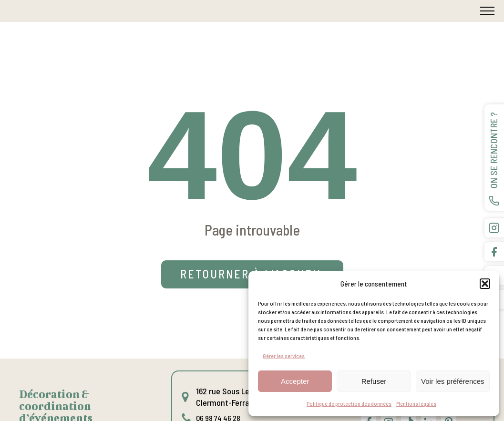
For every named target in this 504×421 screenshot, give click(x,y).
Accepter (295, 381)
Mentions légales (416, 403)
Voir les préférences (453, 381)
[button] (485, 284)
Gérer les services (284, 356)
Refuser (374, 381)
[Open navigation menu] (487, 11)
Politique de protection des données (349, 403)
